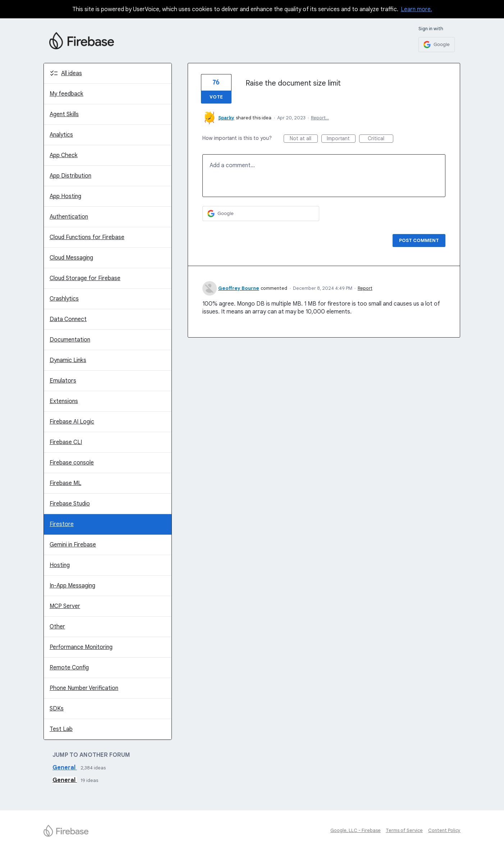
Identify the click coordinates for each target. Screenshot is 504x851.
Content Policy (444, 830)
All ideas (72, 73)
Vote (216, 97)
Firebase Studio (70, 504)
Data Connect (68, 319)
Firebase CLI (66, 442)
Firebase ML (65, 483)
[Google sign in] (437, 45)
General (65, 768)
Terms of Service (404, 830)
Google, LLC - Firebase (356, 830)
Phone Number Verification (84, 688)
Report (365, 288)
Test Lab (61, 729)
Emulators (63, 381)
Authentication (69, 217)
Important (341, 139)
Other (57, 627)
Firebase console (72, 463)
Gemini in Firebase (73, 545)
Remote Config (69, 668)
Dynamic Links (68, 360)
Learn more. (416, 9)
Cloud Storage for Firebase (85, 278)
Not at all (304, 139)
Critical (381, 139)
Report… (320, 118)
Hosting (60, 565)
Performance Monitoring (81, 647)
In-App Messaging (72, 586)
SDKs (57, 709)
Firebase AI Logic (72, 422)
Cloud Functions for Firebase (87, 237)
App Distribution (70, 176)
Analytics (61, 135)
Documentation (70, 340)
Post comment (419, 240)
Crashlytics (64, 299)
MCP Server (65, 606)
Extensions (64, 401)
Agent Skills (64, 114)
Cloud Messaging (71, 258)
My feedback (67, 94)
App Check (64, 155)
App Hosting (65, 196)
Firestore (62, 524)
